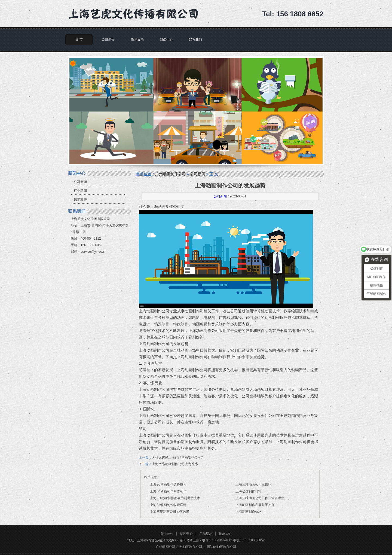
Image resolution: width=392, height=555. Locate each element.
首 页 (79, 40)
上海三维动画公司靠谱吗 (253, 484)
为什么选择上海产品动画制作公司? (177, 458)
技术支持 (80, 199)
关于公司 (167, 533)
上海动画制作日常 (249, 491)
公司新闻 (80, 182)
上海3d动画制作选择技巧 (168, 484)
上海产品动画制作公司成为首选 (175, 464)
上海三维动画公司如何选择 (170, 512)
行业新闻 (80, 191)
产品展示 (206, 533)
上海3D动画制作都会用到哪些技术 (175, 498)
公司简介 (108, 40)
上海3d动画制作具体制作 (168, 491)
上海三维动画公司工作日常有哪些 (260, 498)
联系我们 (195, 40)
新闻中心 (166, 40)
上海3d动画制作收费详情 (168, 505)
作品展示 (137, 40)
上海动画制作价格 (249, 512)
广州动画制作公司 (170, 174)
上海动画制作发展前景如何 (255, 505)
